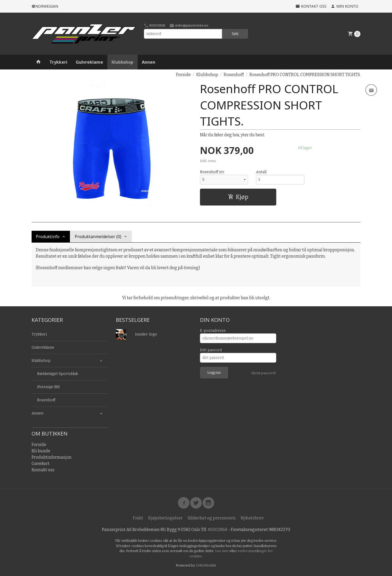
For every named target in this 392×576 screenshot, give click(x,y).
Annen (149, 62)
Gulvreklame (89, 62)
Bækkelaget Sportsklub (58, 374)
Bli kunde (41, 451)
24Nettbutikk (206, 565)
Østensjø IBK (49, 387)
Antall (261, 172)
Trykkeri (58, 62)
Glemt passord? (264, 373)
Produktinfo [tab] (48, 237)
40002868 (155, 26)
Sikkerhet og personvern (212, 518)
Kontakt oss (43, 470)
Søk (235, 34)
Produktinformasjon (52, 457)
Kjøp (238, 197)
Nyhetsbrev (252, 518)
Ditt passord (211, 350)
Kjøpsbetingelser (165, 518)
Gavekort (41, 464)
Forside (183, 75)
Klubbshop (122, 62)
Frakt (138, 518)
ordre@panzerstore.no (189, 26)
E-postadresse (213, 331)
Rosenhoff (46, 400)
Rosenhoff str (212, 172)
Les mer (222, 551)
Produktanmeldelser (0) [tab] (98, 237)
